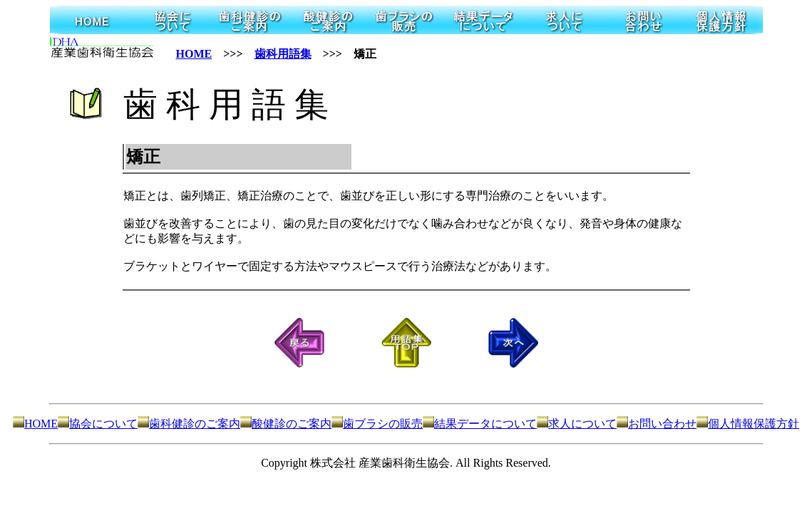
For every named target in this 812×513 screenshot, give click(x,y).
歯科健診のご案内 (189, 424)
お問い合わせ (657, 424)
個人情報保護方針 (748, 424)
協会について (98, 424)
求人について (577, 424)
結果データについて (480, 424)
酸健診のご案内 (286, 424)
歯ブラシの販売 (377, 424)
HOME (194, 54)
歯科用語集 (283, 54)
